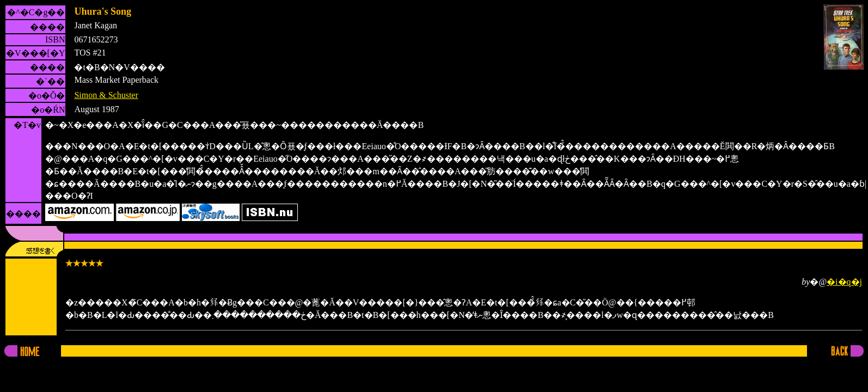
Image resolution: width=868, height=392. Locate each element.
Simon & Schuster (106, 95)
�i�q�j (844, 282)
